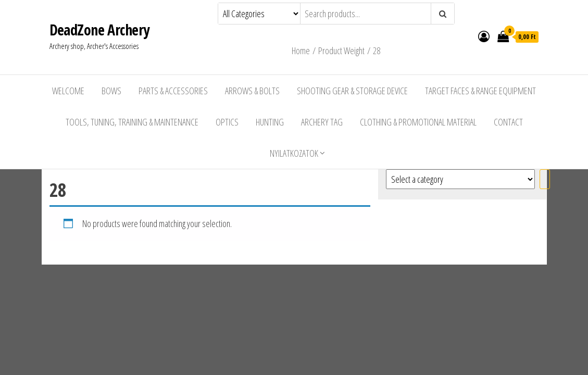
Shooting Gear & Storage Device (352, 91)
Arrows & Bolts (252, 91)
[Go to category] (545, 179)
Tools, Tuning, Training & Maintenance (132, 122)
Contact (508, 122)
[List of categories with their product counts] (460, 179)
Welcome (68, 91)
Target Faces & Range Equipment (480, 91)
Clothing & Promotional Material (418, 122)
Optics (227, 122)
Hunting (270, 122)
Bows (111, 91)
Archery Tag (322, 122)
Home (301, 51)
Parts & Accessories (173, 91)
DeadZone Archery (99, 30)
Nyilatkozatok (294, 153)
